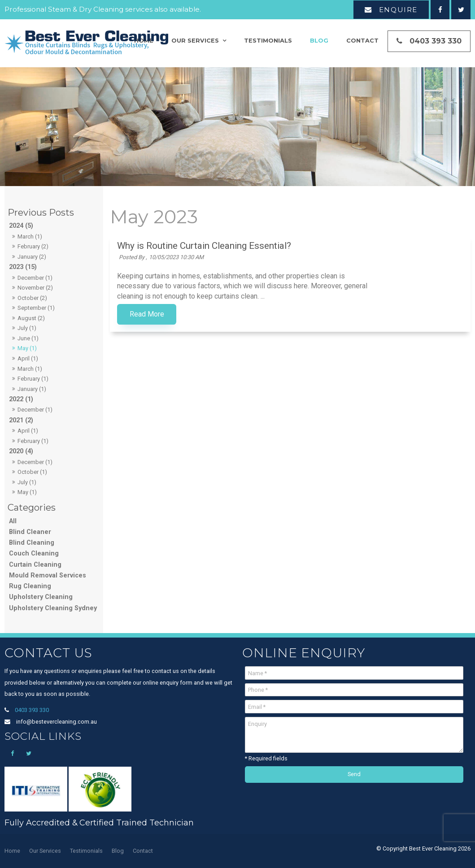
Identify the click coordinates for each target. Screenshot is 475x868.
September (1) (36, 308)
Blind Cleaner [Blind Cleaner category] (30, 532)
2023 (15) (23, 267)
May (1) (27, 348)
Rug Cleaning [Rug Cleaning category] (30, 586)
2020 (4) (21, 451)
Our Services (195, 41)
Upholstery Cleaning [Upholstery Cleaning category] (41, 597)
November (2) (35, 288)
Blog (319, 41)
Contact (362, 41)
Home (12, 851)
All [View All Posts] (13, 521)
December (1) (35, 278)
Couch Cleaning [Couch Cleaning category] (34, 553)
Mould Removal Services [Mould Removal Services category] (48, 575)
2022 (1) (21, 399)
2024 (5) (21, 226)
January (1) (32, 389)
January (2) (32, 257)
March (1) (30, 237)
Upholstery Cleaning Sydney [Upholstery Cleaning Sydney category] (53, 608)
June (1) (28, 338)
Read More (237, 314)
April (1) (28, 358)
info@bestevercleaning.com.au (57, 722)
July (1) (27, 328)
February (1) (33, 379)
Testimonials (268, 41)
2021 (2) (21, 420)
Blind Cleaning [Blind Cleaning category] (32, 543)
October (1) (32, 472)
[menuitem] (12, 851)
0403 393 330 (436, 42)
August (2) (31, 318)
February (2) (33, 246)
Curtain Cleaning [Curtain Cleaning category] (35, 565)
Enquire (398, 10)
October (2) (32, 298)
